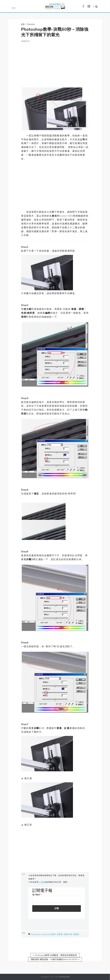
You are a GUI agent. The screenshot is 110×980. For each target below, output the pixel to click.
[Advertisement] (55, 63)
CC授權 (42, 882)
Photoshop (36, 934)
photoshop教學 (49, 934)
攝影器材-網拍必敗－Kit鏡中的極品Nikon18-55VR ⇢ (55, 959)
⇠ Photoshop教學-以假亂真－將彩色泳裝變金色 (55, 955)
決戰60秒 (68, 934)
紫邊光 (76, 934)
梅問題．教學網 (55, 7)
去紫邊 (60, 934)
